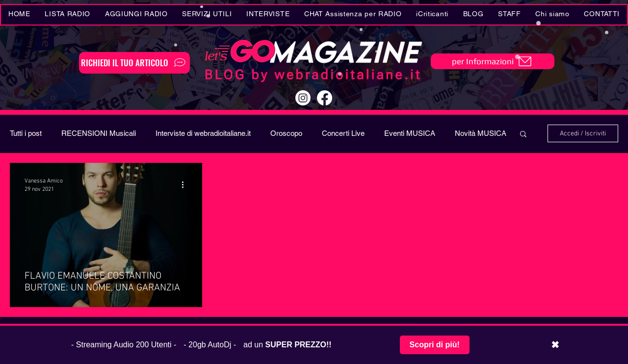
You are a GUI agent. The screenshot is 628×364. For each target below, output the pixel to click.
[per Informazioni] (493, 61)
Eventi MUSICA (410, 133)
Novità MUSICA (481, 133)
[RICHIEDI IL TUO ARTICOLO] (134, 63)
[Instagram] (303, 98)
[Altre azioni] (186, 184)
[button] (207, 15)
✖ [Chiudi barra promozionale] (555, 345)
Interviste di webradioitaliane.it (203, 133)
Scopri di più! (435, 345)
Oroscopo (286, 133)
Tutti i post (26, 133)
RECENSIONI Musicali (99, 133)
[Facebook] (325, 98)
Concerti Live (343, 133)
